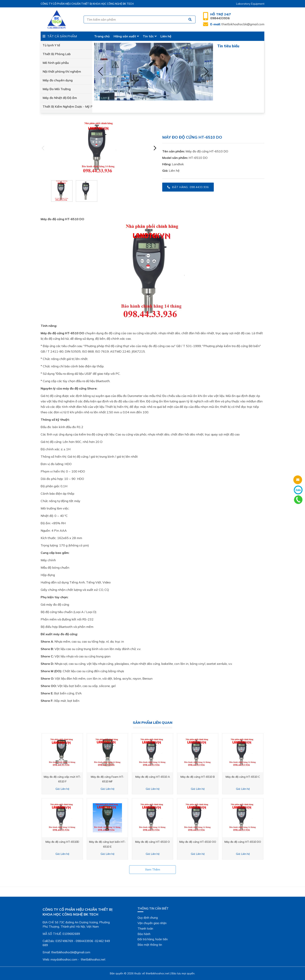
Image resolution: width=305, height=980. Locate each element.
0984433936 (221, 16)
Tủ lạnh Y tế (51, 45)
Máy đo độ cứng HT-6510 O (152, 842)
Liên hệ (166, 36)
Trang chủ (102, 36)
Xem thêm (153, 870)
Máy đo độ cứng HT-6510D (62, 842)
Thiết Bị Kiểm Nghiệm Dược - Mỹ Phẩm (66, 106)
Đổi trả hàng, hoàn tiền (153, 939)
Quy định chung (148, 918)
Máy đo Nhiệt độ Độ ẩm (60, 98)
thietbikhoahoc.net (157, 973)
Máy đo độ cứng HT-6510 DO (207, 151)
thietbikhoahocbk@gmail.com (237, 24)
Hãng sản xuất (126, 36)
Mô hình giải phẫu (56, 63)
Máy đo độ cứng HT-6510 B (198, 777)
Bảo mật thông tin (150, 945)
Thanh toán (145, 929)
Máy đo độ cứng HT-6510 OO (198, 842)
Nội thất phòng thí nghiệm (62, 71)
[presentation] (101, 72)
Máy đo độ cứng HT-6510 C (243, 777)
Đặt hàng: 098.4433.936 (188, 187)
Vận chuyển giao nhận (152, 923)
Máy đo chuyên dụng (58, 80)
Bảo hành (144, 934)
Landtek (178, 164)
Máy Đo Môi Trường (57, 89)
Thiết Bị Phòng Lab (57, 54)
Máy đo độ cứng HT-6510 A (153, 777)
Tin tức (150, 36)
